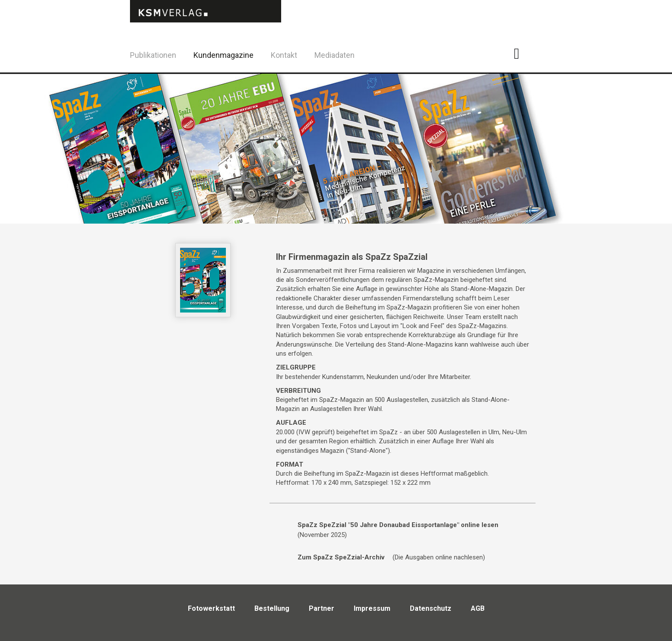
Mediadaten (334, 55)
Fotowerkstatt (211, 608)
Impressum (372, 608)
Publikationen (153, 55)
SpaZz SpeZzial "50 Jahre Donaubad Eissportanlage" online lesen (398, 525)
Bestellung (272, 608)
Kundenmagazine (223, 55)
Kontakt (284, 55)
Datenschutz (431, 608)
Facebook (521, 54)
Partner (322, 608)
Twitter (543, 66)
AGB (478, 608)
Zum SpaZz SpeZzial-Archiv (341, 557)
